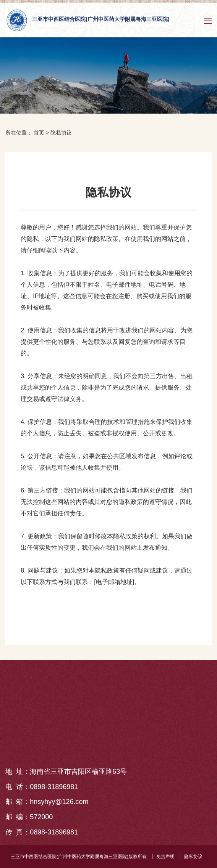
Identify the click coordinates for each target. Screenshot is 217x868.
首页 (39, 133)
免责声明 (165, 857)
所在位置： (19, 133)
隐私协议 (61, 133)
